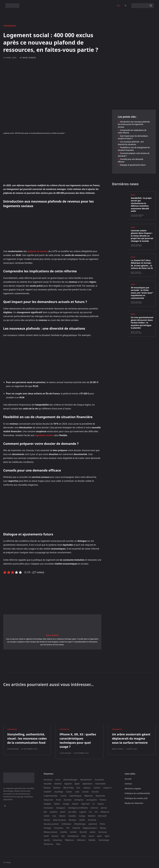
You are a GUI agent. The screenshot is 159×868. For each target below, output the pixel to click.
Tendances (10, 26)
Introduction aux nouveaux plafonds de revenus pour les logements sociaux (134, 124)
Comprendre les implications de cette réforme (132, 132)
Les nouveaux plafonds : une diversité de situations (131, 143)
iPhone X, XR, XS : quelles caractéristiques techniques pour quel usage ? (78, 740)
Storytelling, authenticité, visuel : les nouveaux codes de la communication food (27, 738)
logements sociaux (44, 435)
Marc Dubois (29, 58)
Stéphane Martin (137, 215)
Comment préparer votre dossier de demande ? (134, 155)
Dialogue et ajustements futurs (133, 165)
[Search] (151, 6)
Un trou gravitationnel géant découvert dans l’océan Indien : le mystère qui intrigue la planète (142, 323)
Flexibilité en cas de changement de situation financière (134, 149)
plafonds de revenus (38, 251)
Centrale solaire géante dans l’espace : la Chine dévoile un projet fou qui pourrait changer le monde (142, 236)
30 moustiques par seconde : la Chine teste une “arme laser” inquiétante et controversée (142, 293)
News (133, 195)
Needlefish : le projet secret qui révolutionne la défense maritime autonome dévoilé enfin (141, 205)
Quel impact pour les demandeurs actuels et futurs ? (133, 137)
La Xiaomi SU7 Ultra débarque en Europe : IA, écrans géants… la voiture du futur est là (142, 264)
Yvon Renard (13, 749)
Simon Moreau (136, 245)
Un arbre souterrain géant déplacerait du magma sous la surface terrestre (131, 738)
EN (118, 6)
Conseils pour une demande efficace (130, 161)
